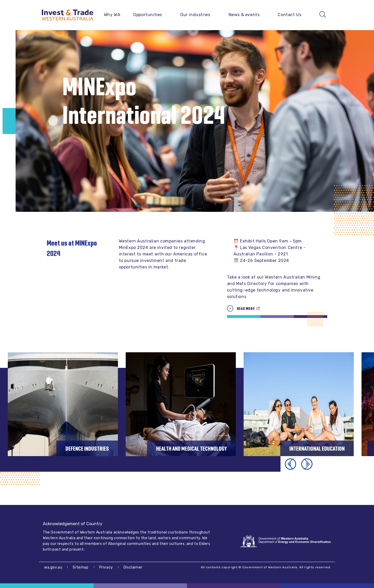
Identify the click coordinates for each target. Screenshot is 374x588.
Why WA (112, 15)
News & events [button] (244, 15)
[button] (307, 464)
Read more (246, 309)
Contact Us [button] (289, 15)
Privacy (106, 567)
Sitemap (81, 567)
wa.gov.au (53, 567)
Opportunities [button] (148, 15)
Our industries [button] (195, 15)
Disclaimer (133, 567)
